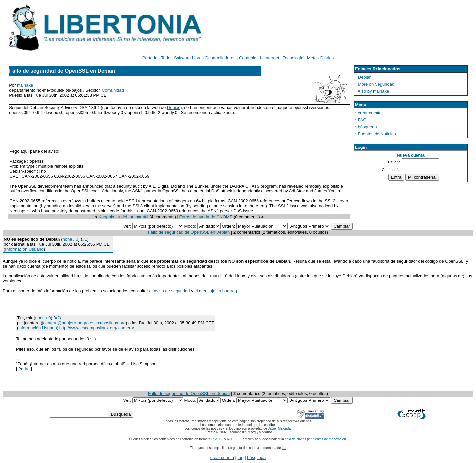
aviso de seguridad (172, 291)
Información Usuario (24, 249)
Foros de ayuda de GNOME (206, 217)
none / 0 (70, 239)
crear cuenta (370, 113)
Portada (150, 58)
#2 (57, 318)
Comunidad (250, 58)
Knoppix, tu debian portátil (123, 217)
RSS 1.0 (217, 439)
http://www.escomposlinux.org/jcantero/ (97, 328)
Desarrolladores (220, 58)
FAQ (362, 120)
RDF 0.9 (233, 439)
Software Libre (188, 58)
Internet (272, 58)
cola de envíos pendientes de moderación (316, 439)
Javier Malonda (279, 429)
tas (284, 448)
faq (241, 458)
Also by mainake (373, 91)
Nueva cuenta (411, 155)
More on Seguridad (376, 84)
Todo (166, 58)
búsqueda (367, 127)
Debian (174, 108)
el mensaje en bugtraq (216, 291)
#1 (85, 239)
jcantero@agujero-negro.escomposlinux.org (84, 323)
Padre (24, 369)
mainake (25, 85)
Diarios (327, 58)
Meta (312, 58)
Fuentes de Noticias (377, 134)
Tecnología (293, 58)
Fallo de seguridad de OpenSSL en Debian (189, 232)
